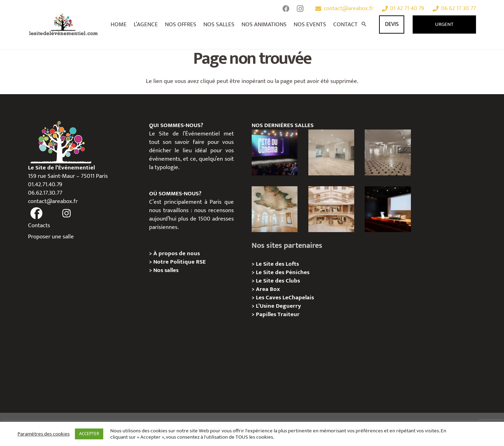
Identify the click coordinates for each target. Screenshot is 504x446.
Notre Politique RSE (180, 262)
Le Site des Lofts (277, 264)
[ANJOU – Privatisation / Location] (388, 152)
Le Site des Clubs (278, 281)
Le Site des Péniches (283, 272)
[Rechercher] (364, 25)
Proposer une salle (51, 237)
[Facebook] (286, 9)
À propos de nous (177, 253)
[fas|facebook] (36, 214)
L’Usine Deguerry (278, 306)
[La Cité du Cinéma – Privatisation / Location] (275, 152)
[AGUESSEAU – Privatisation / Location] (331, 152)
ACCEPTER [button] (89, 434)
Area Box (268, 289)
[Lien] (64, 25)
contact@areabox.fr (53, 201)
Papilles (267, 314)
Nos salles (166, 270)
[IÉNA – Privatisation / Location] (275, 209)
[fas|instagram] (67, 214)
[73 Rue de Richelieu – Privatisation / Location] (331, 209)
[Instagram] (300, 9)
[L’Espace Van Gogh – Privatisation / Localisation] (388, 209)
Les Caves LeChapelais (285, 298)
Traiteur (289, 314)
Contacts (39, 225)
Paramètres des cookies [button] (44, 434)
